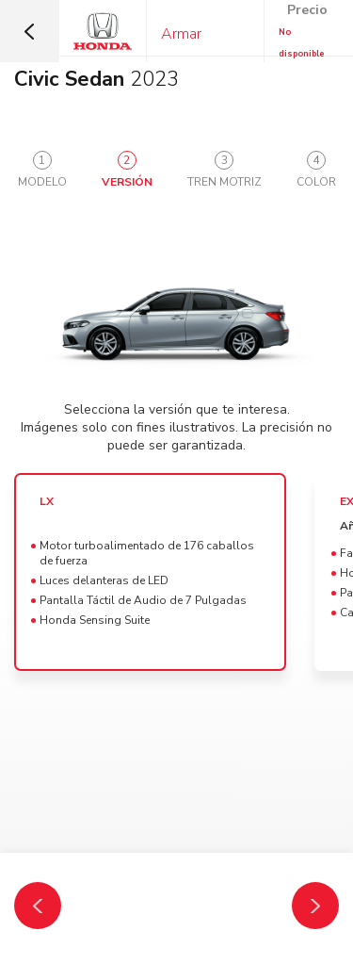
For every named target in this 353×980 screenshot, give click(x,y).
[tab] (42, 170)
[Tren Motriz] (315, 906)
